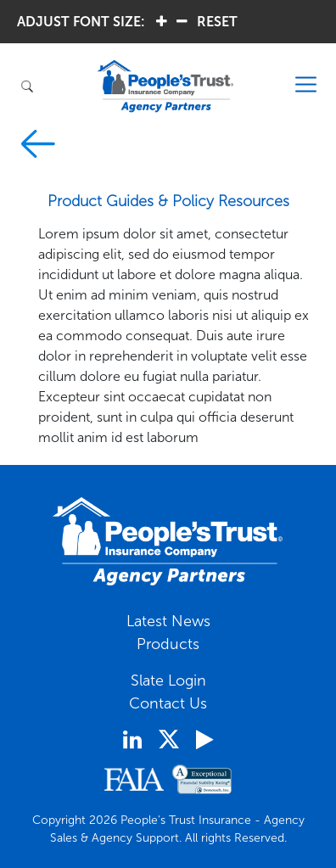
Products (168, 644)
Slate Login (168, 680)
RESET (217, 22)
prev (38, 144)
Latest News (168, 621)
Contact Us (168, 703)
